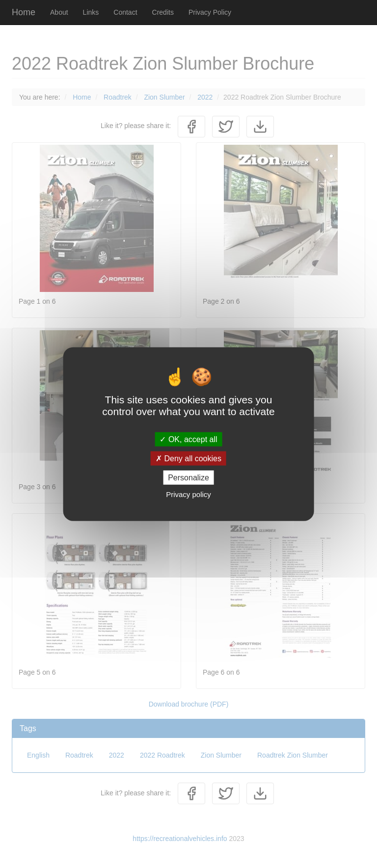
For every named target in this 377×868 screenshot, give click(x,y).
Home (24, 12)
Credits (163, 12)
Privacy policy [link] (188, 494)
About (59, 12)
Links (91, 12)
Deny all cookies (188, 458)
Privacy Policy (210, 12)
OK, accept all (188, 439)
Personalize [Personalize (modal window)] (188, 478)
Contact (125, 12)
